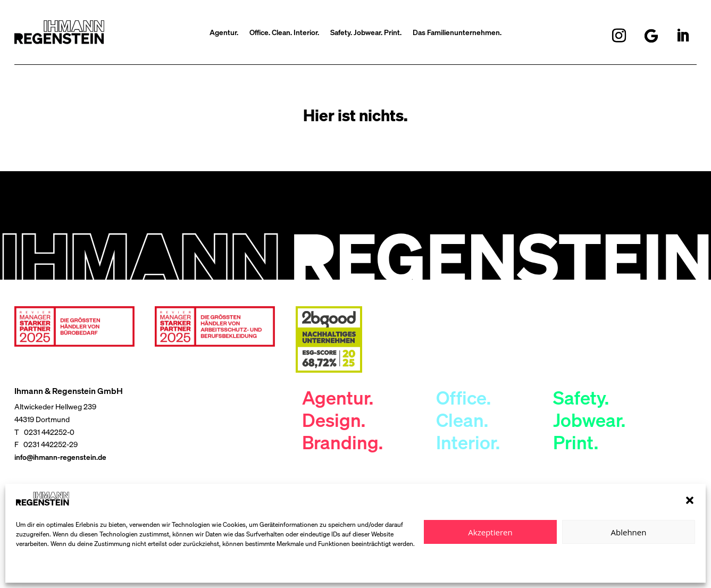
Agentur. (224, 33)
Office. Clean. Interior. (284, 33)
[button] (690, 500)
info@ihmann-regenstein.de (60, 457)
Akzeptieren (490, 532)
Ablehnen (629, 532)
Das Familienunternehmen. (457, 33)
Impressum (101, 568)
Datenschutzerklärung (48, 568)
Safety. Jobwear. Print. (366, 33)
